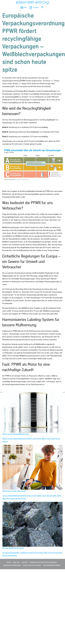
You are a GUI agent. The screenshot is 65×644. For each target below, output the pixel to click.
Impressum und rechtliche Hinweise (43, 563)
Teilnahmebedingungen (51, 566)
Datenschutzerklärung (12, 566)
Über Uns (17, 563)
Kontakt (25, 563)
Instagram (34, 8)
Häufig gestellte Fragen (32, 566)
